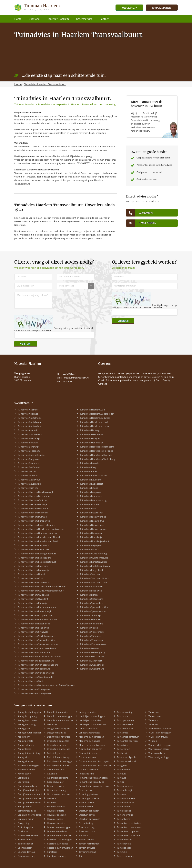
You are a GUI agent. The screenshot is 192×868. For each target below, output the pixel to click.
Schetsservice (86, 790)
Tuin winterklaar (125, 729)
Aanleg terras (24, 749)
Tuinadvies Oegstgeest (91, 546)
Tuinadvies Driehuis (28, 476)
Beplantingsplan (26, 819)
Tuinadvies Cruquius (28, 464)
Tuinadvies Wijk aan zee (92, 657)
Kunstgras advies (87, 712)
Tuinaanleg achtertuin (128, 737)
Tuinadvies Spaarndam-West (94, 607)
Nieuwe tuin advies (89, 753)
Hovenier (52, 803)
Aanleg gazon (24, 729)
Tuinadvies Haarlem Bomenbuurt (35, 496)
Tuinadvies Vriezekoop (91, 640)
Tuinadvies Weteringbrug (93, 653)
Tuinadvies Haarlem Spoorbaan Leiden (37, 649)
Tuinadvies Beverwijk (28, 447)
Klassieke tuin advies (58, 844)
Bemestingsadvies (27, 811)
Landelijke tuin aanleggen (92, 717)
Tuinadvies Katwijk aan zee (93, 476)
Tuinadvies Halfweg (90, 431)
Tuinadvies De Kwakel (29, 468)
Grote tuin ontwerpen (58, 795)
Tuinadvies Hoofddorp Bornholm (97, 447)
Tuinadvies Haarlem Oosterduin (34, 583)
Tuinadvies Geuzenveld (29, 484)
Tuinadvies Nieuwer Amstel (94, 529)
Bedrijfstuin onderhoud (30, 795)
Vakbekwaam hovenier (160, 729)
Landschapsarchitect (89, 733)
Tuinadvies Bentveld (28, 443)
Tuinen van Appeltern (128, 757)
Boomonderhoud (27, 852)
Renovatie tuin (86, 774)
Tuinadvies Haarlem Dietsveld (33, 513)
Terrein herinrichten (89, 844)
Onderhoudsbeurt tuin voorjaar (95, 766)
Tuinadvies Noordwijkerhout (94, 542)
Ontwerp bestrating (89, 770)
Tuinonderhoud (125, 815)
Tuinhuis (121, 774)
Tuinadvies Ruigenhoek (92, 570)
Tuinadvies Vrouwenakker (93, 645)
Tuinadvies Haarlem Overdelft (33, 599)
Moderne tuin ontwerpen (92, 745)
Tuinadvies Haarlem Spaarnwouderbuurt (39, 645)
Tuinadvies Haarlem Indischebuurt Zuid (38, 542)
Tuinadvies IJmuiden (90, 464)
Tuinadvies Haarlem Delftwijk (32, 505)
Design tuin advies (56, 733)
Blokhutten (23, 832)
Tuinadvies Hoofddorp (91, 443)
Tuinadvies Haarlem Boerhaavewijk (35, 492)
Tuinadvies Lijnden (89, 505)
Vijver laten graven (158, 737)
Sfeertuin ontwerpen (90, 819)
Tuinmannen (123, 807)
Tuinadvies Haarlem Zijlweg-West (34, 694)
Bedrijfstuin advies (27, 786)
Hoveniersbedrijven (57, 823)
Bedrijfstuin (24, 782)
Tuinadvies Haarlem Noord (31, 575)
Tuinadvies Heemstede (91, 435)
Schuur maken (86, 807)
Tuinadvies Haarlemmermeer (95, 426)
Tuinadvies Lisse (88, 509)
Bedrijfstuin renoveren (29, 803)
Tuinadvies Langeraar (91, 492)
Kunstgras (52, 852)
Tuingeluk (122, 766)
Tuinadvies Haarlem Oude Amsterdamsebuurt (41, 591)
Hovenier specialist (57, 815)
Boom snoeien (25, 848)
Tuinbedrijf (123, 753)
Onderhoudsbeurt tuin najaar (94, 762)
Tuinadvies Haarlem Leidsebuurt (34, 558)
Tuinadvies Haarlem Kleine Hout (34, 546)
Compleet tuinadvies (58, 712)
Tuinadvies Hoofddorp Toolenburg (97, 459)
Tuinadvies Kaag (88, 468)
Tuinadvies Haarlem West (30, 681)
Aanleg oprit (24, 737)
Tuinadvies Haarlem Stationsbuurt (35, 653)
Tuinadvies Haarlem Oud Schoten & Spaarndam (42, 587)
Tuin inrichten (124, 717)
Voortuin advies (157, 753)
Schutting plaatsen (88, 795)
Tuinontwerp (124, 819)
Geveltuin (52, 774)
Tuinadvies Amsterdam (29, 426)
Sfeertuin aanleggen (89, 811)
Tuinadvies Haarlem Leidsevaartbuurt (37, 562)
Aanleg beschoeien (27, 721)
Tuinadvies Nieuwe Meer (92, 525)
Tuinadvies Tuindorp (90, 616)
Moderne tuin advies (89, 741)
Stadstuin (84, 836)
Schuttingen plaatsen (90, 799)
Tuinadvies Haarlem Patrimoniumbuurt (38, 607)
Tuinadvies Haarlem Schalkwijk (33, 628)
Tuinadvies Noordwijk (91, 537)
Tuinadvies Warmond (91, 649)
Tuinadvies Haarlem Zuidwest (95, 418)
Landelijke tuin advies (90, 721)
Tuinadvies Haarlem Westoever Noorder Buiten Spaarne (46, 686)
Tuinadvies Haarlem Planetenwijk (35, 612)
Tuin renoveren (125, 725)
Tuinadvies (122, 745)
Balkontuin (23, 778)
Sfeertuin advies (87, 815)
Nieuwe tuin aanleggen (91, 749)
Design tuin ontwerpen (59, 737)
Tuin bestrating (125, 712)
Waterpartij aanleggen (160, 757)
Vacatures (153, 725)
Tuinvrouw (154, 712)
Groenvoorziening (56, 790)
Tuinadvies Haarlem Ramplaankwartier (37, 620)
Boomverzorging (26, 856)
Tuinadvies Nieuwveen (91, 534)
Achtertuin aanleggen (29, 766)
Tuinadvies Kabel (88, 472)
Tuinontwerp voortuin (128, 836)
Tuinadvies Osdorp (89, 550)
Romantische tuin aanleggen (93, 778)
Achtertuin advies (27, 770)
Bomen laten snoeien (28, 836)
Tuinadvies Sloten (89, 595)
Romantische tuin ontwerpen (94, 786)
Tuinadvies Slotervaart (91, 599)
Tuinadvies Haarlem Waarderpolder (36, 677)
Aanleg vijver (24, 757)
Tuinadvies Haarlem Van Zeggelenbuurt (38, 665)
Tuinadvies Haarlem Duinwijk (32, 517)
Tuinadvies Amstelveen (29, 422)
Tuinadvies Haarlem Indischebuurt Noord (39, 537)
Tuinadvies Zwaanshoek (92, 665)
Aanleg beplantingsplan (30, 712)
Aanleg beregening (27, 717)
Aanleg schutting (26, 745)
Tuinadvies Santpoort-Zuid (93, 583)
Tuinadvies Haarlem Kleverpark (34, 550)
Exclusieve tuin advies (58, 766)
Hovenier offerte (56, 811)
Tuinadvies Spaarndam (91, 603)
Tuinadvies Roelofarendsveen (95, 566)
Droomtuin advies (56, 745)
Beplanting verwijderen (30, 815)
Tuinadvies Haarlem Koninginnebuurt (37, 554)
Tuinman (121, 795)
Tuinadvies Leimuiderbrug (93, 501)
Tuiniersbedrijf (125, 790)
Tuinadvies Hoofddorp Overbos (96, 455)
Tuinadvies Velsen (89, 628)
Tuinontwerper (125, 840)
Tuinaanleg (123, 733)
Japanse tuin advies (57, 832)
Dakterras (52, 725)
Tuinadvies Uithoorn (90, 620)
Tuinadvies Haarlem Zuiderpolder (97, 414)
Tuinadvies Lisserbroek (91, 513)
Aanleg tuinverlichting (29, 753)
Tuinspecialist (124, 848)
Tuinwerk (153, 721)
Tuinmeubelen (124, 811)
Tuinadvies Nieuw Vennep (93, 517)
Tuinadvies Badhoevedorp (31, 435)
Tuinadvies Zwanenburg (92, 669)
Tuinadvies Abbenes (28, 414)
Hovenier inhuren (56, 807)
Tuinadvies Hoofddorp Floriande (96, 451)
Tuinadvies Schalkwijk (91, 591)
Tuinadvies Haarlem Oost (30, 579)
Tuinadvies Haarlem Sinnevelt (33, 632)
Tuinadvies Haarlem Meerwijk (33, 566)
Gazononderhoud (56, 770)
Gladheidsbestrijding (58, 778)
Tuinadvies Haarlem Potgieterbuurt (36, 616)
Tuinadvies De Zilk (27, 472)
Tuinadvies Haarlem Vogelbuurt (34, 669)
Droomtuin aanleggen (58, 741)
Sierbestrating (86, 823)
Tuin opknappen (125, 721)
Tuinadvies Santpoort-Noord (94, 579)
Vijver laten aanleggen (160, 733)
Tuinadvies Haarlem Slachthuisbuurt (36, 636)
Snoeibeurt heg (87, 828)
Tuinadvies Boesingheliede (31, 455)
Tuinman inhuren (126, 799)
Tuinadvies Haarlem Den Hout (33, 509)
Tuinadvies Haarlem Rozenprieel (34, 624)
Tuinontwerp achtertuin (129, 823)
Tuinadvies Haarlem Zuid (92, 410)
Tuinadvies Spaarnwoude (93, 612)
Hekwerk (52, 799)
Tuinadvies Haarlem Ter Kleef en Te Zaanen (39, 657)
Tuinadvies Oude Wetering (93, 554)
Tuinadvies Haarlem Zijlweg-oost (34, 690)
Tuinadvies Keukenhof (91, 480)
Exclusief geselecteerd (58, 753)
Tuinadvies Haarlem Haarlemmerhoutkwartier (41, 529)
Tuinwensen (155, 717)
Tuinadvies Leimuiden (91, 496)
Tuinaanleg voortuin (127, 741)
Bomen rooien (25, 840)
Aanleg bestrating (27, 725)
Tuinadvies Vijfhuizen (91, 636)
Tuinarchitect (124, 749)
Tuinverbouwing (125, 856)
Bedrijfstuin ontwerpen (30, 799)
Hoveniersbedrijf (56, 819)
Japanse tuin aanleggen (59, 828)
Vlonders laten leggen (160, 745)
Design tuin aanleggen (58, 729)
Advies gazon (24, 774)
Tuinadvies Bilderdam (29, 451)
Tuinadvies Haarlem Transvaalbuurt (36, 661)
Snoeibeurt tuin (87, 832)
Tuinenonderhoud (126, 762)
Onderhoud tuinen (89, 757)
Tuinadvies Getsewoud (29, 480)
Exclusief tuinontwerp (58, 757)
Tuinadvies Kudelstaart (91, 484)
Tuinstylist (122, 852)
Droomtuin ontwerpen (59, 749)
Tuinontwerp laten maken (130, 828)
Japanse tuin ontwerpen (59, 836)
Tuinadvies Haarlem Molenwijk (33, 570)
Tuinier (121, 782)
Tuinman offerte (125, 803)
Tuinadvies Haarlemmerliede (94, 422)
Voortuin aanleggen (159, 749)
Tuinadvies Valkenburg (91, 624)
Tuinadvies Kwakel (89, 488)
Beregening (23, 823)
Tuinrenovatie (124, 844)
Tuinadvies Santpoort (91, 575)
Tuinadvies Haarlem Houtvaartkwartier (37, 534)
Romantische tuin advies (91, 782)
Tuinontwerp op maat (128, 832)
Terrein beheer (86, 840)
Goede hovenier (55, 782)
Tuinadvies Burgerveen (29, 459)
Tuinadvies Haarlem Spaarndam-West (37, 640)
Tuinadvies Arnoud (27, 431)
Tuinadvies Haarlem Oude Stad (33, 595)
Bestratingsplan (26, 828)
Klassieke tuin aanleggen (60, 840)
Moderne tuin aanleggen (91, 737)
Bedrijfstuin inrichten (29, 790)
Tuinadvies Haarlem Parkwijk (32, 603)
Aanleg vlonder (25, 762)
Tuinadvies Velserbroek (92, 632)
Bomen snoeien (26, 844)
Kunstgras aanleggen (58, 856)
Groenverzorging (56, 786)
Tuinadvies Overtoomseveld (94, 558)
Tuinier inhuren (125, 786)
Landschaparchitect (89, 729)
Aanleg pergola (25, 741)
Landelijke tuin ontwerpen (92, 725)
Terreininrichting (87, 852)
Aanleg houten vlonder (29, 733)
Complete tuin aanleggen (60, 717)
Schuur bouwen (87, 803)
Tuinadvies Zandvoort (91, 661)
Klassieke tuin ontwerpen (60, 848)
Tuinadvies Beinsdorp (29, 439)
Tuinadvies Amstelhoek (29, 418)
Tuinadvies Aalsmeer (28, 410)
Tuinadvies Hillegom (90, 439)
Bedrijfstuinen (25, 807)
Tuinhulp (122, 778)
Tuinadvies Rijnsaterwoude (94, 562)
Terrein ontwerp (87, 848)
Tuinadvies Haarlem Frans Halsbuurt (36, 525)
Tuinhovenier (124, 770)
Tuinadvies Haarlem (28, 488)
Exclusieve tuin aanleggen (60, 762)
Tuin (81, 856)
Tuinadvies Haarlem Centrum (32, 501)
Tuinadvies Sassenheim (91, 587)
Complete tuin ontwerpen (60, 721)
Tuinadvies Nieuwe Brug (92, 521)
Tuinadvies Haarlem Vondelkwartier (36, 673)
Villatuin (153, 741)
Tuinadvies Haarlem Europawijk (34, 521)
